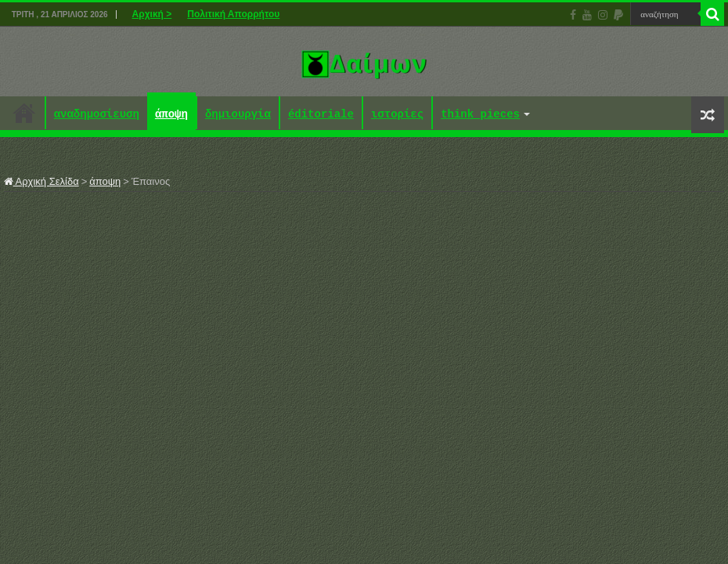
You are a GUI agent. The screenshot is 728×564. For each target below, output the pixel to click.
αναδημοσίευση (97, 115)
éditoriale (321, 115)
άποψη (171, 115)
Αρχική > (152, 14)
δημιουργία (238, 115)
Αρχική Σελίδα (41, 181)
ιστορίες (397, 115)
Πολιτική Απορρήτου (233, 14)
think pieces (480, 115)
